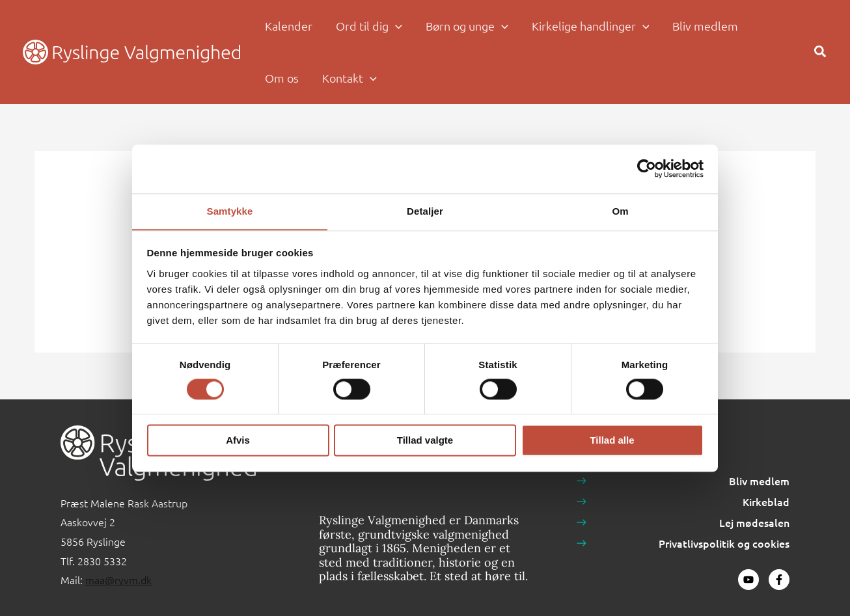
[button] (369, 26)
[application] (395, 26)
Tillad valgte (425, 441)
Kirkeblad (766, 502)
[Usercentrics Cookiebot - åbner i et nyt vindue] (647, 168)
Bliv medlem (759, 481)
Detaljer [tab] (425, 210)
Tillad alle (612, 441)
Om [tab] (620, 210)
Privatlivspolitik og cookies (724, 543)
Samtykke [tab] (230, 210)
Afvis (238, 441)
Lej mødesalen (754, 522)
